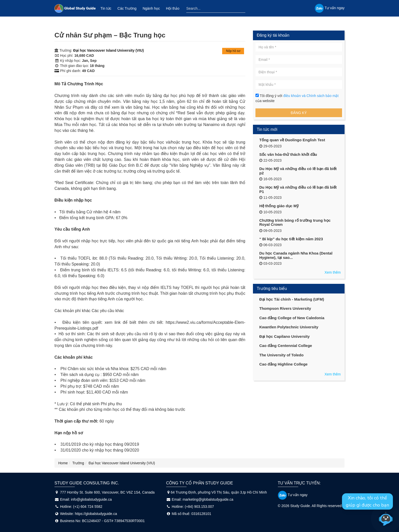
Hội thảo (173, 8)
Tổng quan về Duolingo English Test (292, 140)
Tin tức (106, 8)
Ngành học (151, 8)
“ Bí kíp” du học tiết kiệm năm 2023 (291, 239)
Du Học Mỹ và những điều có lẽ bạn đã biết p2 (298, 171)
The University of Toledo (281, 355)
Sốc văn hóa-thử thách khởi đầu (288, 154)
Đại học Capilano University (284, 336)
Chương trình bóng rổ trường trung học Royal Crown (295, 222)
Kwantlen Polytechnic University (289, 327)
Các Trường (127, 8)
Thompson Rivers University (285, 308)
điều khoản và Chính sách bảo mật (311, 96)
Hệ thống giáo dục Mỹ (279, 206)
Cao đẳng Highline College (283, 364)
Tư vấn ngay (293, 495)
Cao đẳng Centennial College (286, 346)
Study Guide (300, 506)
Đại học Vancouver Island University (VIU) (109, 50)
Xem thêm (333, 272)
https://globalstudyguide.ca (96, 514)
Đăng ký (299, 113)
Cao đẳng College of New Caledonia (292, 318)
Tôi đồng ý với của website (297, 98)
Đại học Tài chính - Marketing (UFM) (292, 299)
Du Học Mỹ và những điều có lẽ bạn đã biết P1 (298, 189)
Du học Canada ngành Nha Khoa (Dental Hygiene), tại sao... (296, 255)
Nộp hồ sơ (233, 51)
